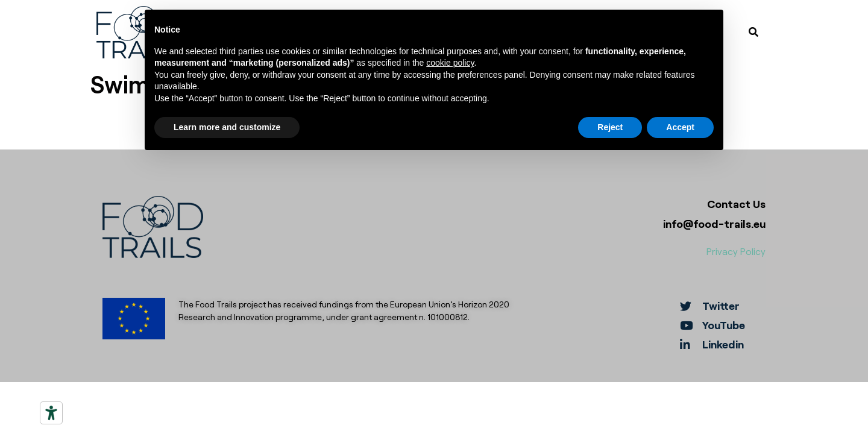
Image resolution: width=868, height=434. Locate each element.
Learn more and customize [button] (227, 127)
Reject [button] (610, 127)
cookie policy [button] (450, 62)
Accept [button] (680, 127)
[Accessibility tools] (51, 413)
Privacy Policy (736, 251)
